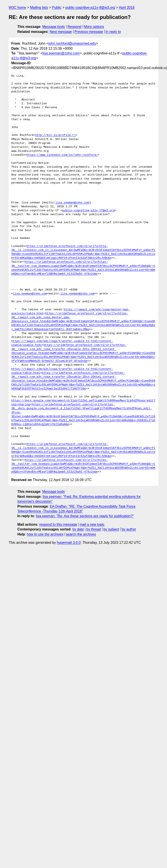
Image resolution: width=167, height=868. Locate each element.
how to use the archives (45, 534)
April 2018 (127, 8)
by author (129, 529)
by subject (111, 529)
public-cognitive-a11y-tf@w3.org (90, 8)
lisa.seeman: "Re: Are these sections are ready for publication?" (85, 516)
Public (57, 8)
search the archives (81, 534)
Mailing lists (39, 8)
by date (78, 529)
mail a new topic (92, 524)
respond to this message (58, 524)
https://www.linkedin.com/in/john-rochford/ (62, 155)
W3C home (17, 8)
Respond (74, 27)
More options (94, 27)
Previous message (89, 32)
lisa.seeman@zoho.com (61, 53)
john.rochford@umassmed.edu (72, 43)
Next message (61, 32)
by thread (94, 529)
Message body (54, 27)
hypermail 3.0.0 (69, 543)
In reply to (113, 32)
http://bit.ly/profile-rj (55, 135)
